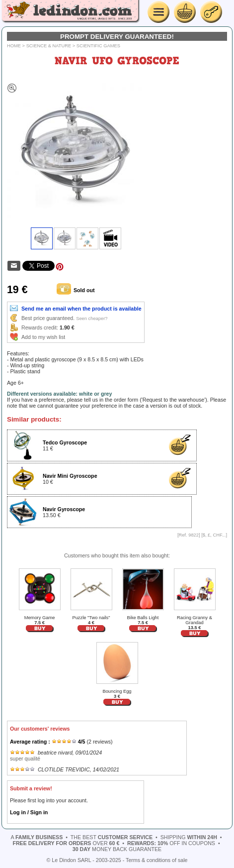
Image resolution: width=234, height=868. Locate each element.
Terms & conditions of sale (156, 860)
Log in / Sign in (29, 812)
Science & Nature (49, 46)
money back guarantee (117, 849)
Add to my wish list (43, 337)
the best (112, 837)
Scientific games (98, 46)
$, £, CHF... (214, 535)
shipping (189, 837)
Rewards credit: (40, 327)
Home (14, 46)
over (66, 843)
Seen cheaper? (92, 319)
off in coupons (171, 843)
